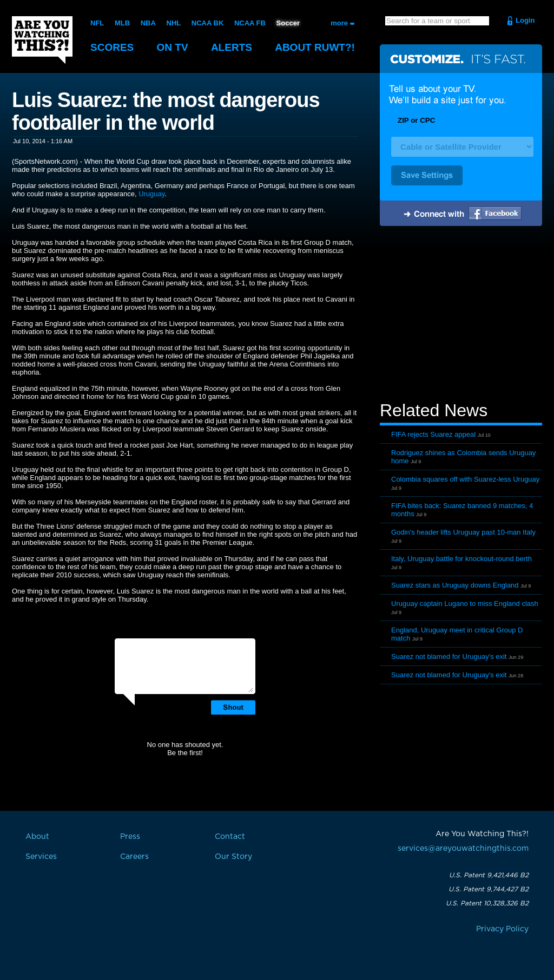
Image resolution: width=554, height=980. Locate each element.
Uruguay (151, 194)
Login (525, 20)
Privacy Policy (502, 929)
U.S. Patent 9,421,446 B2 (489, 875)
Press (130, 837)
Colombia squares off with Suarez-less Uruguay (465, 479)
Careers (134, 857)
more (339, 23)
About (315, 47)
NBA (148, 23)
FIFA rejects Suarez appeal (433, 434)
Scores (112, 47)
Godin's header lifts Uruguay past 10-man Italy (463, 532)
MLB (122, 23)
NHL (174, 23)
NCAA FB (250, 23)
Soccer (288, 23)
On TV (173, 47)
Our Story (233, 857)
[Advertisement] (461, 315)
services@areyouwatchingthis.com (463, 849)
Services (41, 857)
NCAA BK (207, 23)
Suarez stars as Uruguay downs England (455, 585)
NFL (97, 23)
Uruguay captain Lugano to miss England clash (465, 604)
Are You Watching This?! (42, 40)
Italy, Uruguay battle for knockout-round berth (461, 559)
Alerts (232, 47)
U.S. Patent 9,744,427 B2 (489, 889)
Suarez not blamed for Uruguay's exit (449, 656)
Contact (230, 837)
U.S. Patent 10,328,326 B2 (487, 903)
